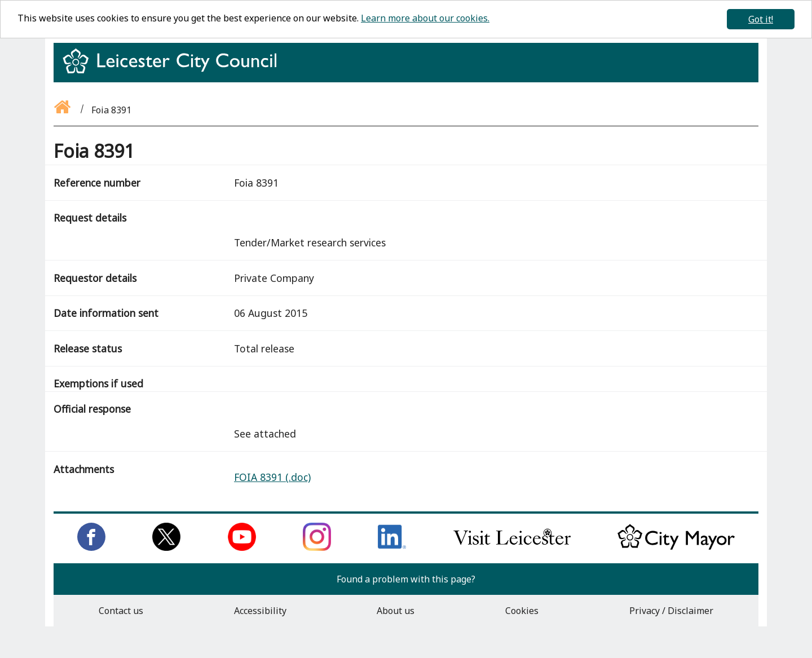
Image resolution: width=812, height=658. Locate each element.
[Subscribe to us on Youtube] (242, 547)
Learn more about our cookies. (425, 18)
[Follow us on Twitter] (166, 547)
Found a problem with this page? (406, 579)
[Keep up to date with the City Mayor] (676, 547)
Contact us (121, 611)
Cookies (522, 611)
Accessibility (260, 611)
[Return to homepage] (174, 71)
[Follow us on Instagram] (317, 547)
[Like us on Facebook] (91, 547)
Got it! (761, 19)
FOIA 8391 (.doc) (272, 477)
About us (396, 611)
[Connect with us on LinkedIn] (392, 547)
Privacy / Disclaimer (671, 611)
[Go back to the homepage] (63, 110)
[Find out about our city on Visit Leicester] (512, 547)
